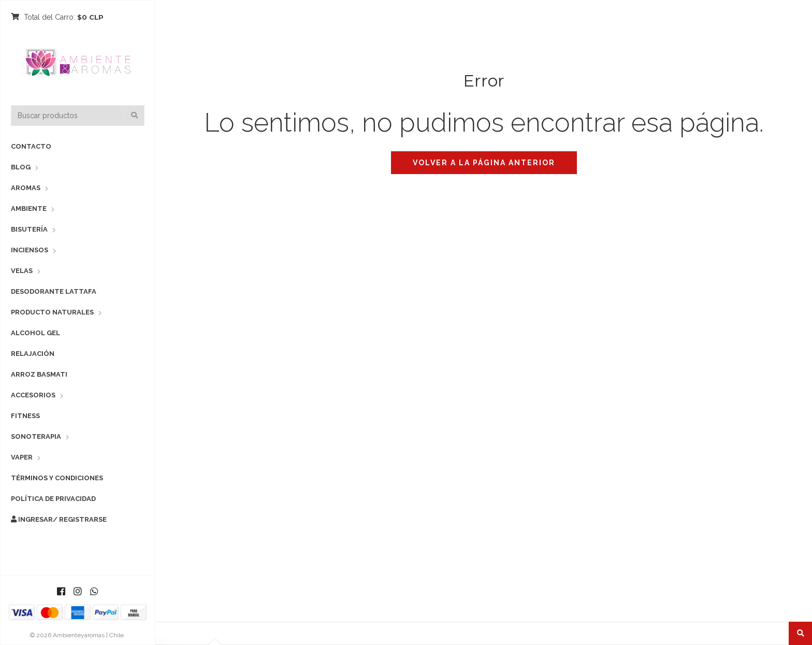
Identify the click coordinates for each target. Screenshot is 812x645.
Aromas (26, 188)
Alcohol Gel (35, 333)
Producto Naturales (52, 312)
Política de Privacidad (53, 499)
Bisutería (29, 229)
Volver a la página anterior (484, 163)
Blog (21, 167)
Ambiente (29, 209)
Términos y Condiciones (57, 478)
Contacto (31, 146)
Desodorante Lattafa (54, 291)
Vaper (22, 457)
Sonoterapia (36, 436)
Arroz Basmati (39, 374)
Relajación (33, 354)
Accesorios (33, 395)
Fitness (25, 416)
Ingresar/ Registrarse (59, 519)
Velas (22, 271)
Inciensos (30, 250)
